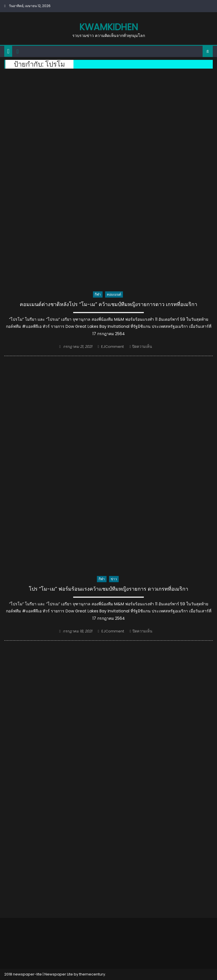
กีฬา (98, 294)
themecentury (92, 974)
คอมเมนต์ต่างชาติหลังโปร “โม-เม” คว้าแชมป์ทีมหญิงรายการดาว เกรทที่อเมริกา (108, 304)
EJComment (112, 347)
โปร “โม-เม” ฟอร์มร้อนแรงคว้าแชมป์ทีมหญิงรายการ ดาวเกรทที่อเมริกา (108, 589)
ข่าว (114, 579)
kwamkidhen (109, 27)
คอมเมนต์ (114, 294)
